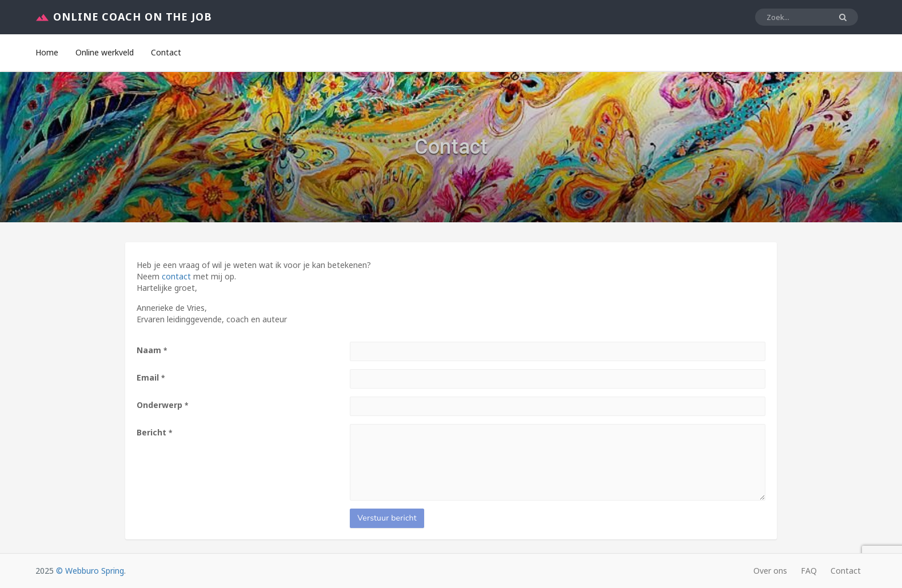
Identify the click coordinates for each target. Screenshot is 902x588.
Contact (166, 52)
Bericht (154, 432)
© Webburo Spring (90, 571)
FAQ (809, 571)
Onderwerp (162, 405)
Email (151, 377)
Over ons (770, 571)
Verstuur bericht (387, 518)
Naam (152, 350)
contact (176, 276)
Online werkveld (105, 52)
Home (47, 52)
